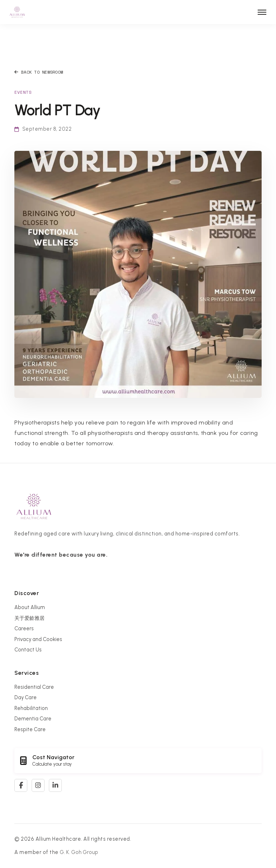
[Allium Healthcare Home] (17, 12)
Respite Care (30, 729)
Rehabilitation (31, 708)
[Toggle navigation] (262, 12)
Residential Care (34, 687)
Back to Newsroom (39, 72)
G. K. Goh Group (79, 852)
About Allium (30, 607)
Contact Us (28, 650)
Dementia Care (33, 719)
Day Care (26, 697)
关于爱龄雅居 (29, 618)
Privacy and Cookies (38, 639)
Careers (24, 628)
